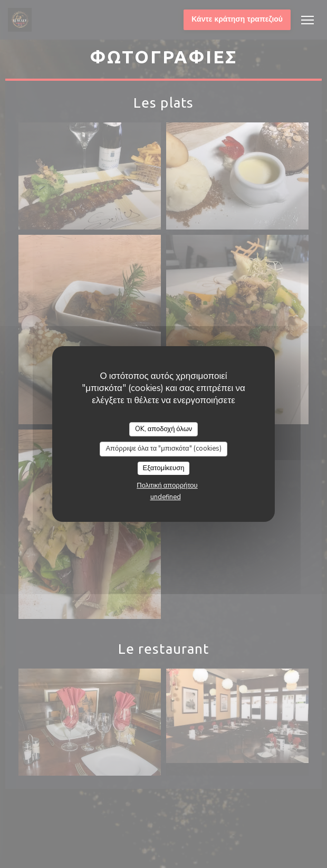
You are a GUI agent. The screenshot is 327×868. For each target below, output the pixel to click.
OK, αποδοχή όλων (164, 429)
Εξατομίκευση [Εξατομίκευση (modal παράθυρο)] (164, 468)
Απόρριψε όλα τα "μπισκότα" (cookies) (163, 449)
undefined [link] (166, 497)
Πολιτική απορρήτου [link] (167, 485)
